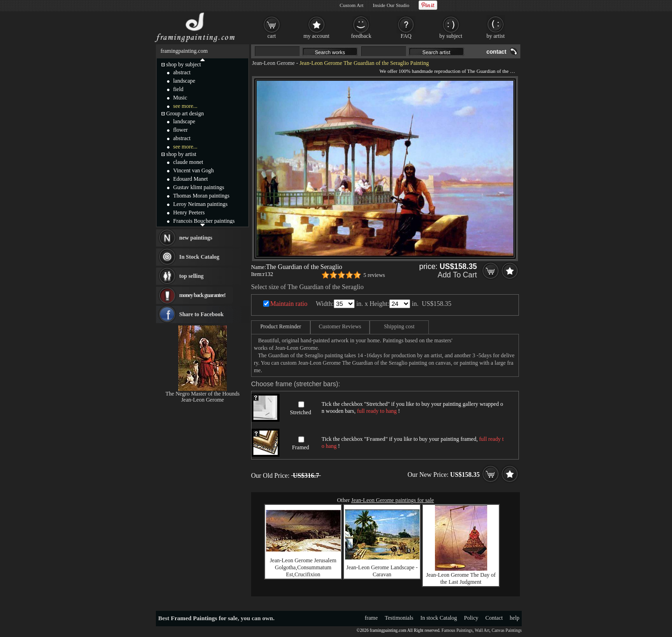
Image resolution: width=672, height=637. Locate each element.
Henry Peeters (189, 212)
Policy (471, 618)
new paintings (196, 238)
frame (371, 618)
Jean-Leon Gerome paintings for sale (393, 500)
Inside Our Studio (391, 5)
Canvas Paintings (507, 630)
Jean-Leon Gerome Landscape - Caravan (382, 571)
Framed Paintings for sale (204, 618)
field (178, 89)
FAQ (406, 36)
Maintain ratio (289, 304)
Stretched (300, 412)
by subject (451, 36)
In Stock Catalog (199, 257)
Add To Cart (457, 275)
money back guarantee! (202, 295)
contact (496, 52)
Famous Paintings (457, 630)
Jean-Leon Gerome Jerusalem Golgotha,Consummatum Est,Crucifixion (303, 567)
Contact (494, 618)
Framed (301, 447)
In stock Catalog (439, 618)
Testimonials (399, 618)
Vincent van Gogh (193, 170)
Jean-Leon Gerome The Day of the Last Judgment (461, 578)
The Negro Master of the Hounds (203, 394)
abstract (182, 72)
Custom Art (352, 5)
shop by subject (184, 64)
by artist (496, 36)
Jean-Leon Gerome (273, 63)
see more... (185, 106)
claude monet (188, 162)
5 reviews (374, 275)
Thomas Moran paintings (201, 196)
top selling (191, 276)
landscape (184, 81)
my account (316, 36)
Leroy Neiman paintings (200, 204)
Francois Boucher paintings (204, 221)
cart (272, 36)
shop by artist (181, 154)
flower (180, 130)
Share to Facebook (201, 314)
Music (180, 98)
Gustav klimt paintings (199, 187)
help (514, 618)
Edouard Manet (190, 179)
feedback (361, 36)
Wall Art (482, 630)
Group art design (185, 113)
